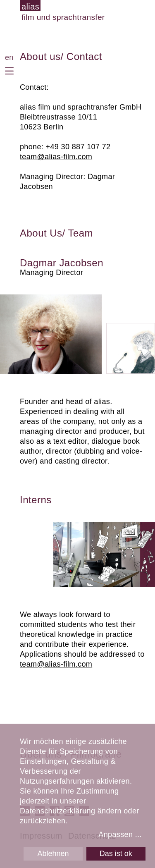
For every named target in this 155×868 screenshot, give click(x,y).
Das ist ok (116, 854)
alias (30, 7)
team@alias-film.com (56, 157)
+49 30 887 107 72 (78, 147)
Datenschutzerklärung (57, 811)
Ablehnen (53, 854)
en (9, 57)
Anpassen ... (120, 835)
